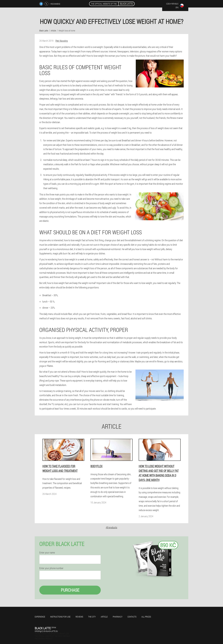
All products (111, 527)
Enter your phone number (51, 568)
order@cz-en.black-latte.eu (46, 631)
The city (92, 617)
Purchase (70, 590)
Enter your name (47, 553)
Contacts (132, 617)
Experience (40, 617)
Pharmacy (118, 617)
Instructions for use (60, 617)
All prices (146, 617)
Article (104, 617)
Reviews (79, 617)
